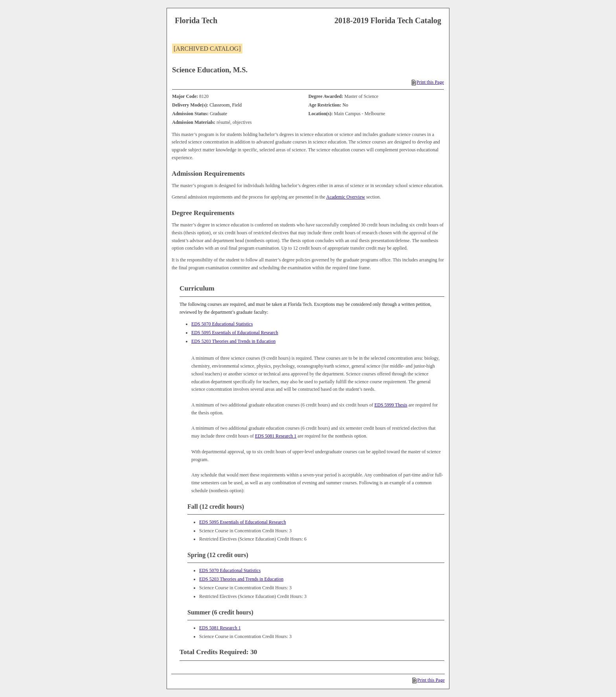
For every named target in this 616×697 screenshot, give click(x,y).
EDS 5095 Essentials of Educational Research (235, 333)
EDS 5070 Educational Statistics (222, 324)
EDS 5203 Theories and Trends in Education (233, 341)
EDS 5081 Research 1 (276, 436)
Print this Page (428, 82)
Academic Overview (346, 197)
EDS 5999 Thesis (391, 405)
